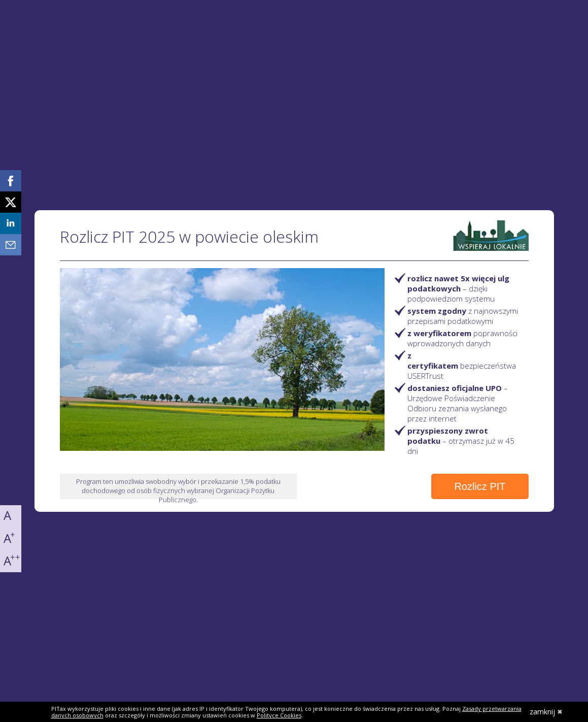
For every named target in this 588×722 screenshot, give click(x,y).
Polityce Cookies (279, 715)
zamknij (546, 712)
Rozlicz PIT (480, 486)
